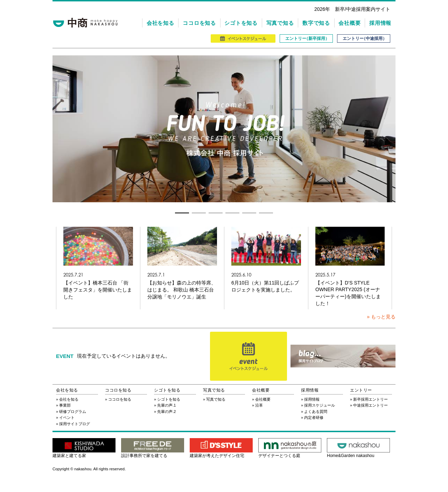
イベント (67, 417)
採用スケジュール (320, 405)
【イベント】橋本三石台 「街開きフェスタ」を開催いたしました (98, 290)
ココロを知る (199, 23)
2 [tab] (199, 213)
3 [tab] (216, 213)
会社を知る (160, 23)
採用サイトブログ (75, 424)
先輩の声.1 (166, 405)
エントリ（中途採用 (364, 38)
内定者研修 (314, 417)
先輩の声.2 (166, 412)
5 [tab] (249, 213)
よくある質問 (316, 412)
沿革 (259, 405)
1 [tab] (182, 213)
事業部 (65, 405)
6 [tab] (266, 213)
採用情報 (380, 23)
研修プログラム (73, 412)
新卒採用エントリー (370, 399)
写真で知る (280, 23)
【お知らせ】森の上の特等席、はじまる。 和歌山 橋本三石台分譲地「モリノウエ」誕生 (182, 290)
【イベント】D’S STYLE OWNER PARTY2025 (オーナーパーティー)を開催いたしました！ (348, 293)
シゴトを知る (241, 23)
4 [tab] (232, 213)
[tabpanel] (224, 129)
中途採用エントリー (370, 405)
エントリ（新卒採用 (306, 38)
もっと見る (383, 317)
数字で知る (316, 23)
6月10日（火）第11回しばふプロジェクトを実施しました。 (265, 286)
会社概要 (349, 23)
